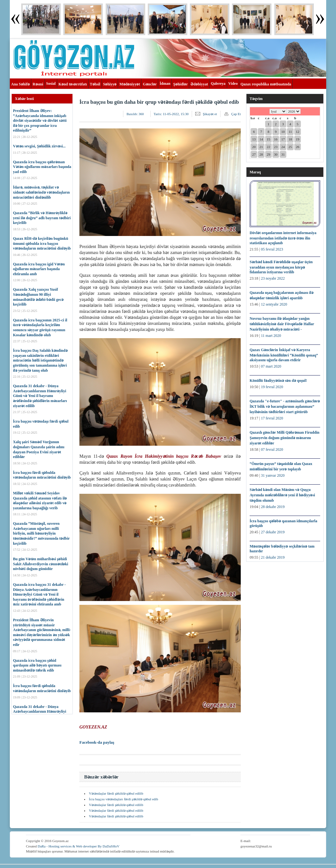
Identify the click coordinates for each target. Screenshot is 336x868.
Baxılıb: (135, 114)
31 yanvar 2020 (273, 475)
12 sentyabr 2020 (274, 304)
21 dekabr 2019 (273, 557)
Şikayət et (210, 114)
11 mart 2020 (271, 336)
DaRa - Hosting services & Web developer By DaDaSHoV (79, 846)
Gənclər (150, 84)
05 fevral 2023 (272, 249)
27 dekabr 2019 (273, 532)
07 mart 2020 (271, 366)
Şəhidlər (180, 84)
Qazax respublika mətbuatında (266, 84)
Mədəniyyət (130, 84)
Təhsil (95, 84)
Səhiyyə (110, 84)
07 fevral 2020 (272, 449)
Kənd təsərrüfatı (73, 84)
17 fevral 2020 (272, 418)
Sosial (51, 84)
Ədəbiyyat (199, 84)
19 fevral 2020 (272, 387)
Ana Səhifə (20, 84)
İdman (165, 84)
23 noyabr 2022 (273, 278)
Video (233, 84)
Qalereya (218, 84)
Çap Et (236, 114)
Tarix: (171, 114)
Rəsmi (38, 84)
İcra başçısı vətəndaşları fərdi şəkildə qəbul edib (124, 799)
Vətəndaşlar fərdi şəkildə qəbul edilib (116, 793)
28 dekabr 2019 (273, 507)
